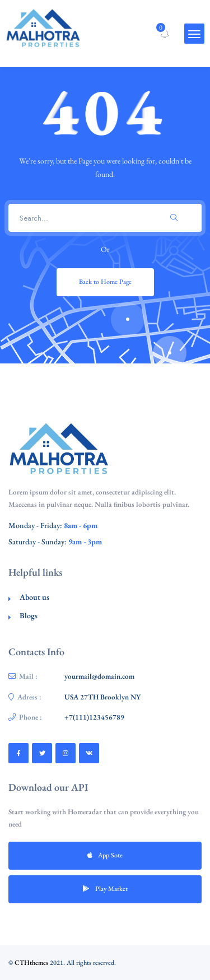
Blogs (29, 615)
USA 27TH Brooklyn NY (102, 697)
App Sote (105, 855)
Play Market (105, 889)
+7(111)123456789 (94, 717)
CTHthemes (31, 963)
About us (34, 597)
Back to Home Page (105, 282)
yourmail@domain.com (99, 676)
